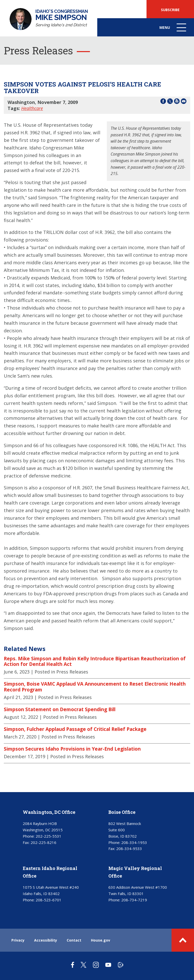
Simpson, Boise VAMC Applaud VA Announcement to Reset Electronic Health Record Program (95, 687)
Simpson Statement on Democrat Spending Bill (60, 709)
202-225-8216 (43, 842)
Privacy (18, 940)
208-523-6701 (48, 900)
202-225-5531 (48, 836)
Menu (173, 30)
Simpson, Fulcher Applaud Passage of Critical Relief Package (75, 729)
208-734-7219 (134, 900)
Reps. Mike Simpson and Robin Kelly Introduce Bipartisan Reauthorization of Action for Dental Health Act (95, 661)
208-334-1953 (134, 842)
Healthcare (32, 108)
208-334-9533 (129, 848)
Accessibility (46, 940)
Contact (74, 940)
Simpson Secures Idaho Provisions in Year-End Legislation (72, 749)
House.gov (101, 940)
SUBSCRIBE (170, 10)
